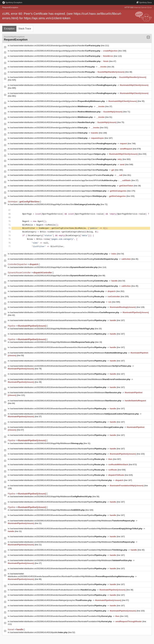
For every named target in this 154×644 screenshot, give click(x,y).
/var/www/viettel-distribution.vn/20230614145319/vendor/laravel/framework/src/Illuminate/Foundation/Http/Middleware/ (71, 366)
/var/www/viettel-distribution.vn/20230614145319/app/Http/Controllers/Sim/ (55, 204)
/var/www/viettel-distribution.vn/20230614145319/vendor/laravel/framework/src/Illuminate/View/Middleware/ (70, 379)
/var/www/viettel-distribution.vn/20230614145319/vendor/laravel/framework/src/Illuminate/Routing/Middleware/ (69, 353)
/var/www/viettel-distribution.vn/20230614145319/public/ (39, 632)
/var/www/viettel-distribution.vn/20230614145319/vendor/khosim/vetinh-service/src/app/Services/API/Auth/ (64, 180)
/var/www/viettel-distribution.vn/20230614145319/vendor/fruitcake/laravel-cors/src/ (53, 590)
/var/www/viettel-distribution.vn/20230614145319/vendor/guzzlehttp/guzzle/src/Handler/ (55, 46)
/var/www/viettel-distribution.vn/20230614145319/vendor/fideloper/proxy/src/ (51, 600)
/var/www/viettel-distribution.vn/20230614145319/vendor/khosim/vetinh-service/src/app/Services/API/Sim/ (63, 186)
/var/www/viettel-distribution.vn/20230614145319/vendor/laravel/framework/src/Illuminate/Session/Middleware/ (66, 393)
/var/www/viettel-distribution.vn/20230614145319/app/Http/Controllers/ (54, 267)
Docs (144, 2)
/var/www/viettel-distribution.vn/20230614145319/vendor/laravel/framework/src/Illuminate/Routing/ (59, 254)
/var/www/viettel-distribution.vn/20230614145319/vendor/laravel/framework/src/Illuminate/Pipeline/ (58, 307)
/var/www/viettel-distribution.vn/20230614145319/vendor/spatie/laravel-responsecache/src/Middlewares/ (65, 312)
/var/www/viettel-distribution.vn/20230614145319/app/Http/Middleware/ (52, 329)
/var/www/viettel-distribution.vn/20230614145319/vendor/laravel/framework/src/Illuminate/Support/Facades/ (62, 175)
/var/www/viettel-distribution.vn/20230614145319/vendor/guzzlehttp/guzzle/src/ (58, 101)
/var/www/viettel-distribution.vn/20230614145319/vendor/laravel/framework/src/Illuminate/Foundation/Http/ (61, 480)
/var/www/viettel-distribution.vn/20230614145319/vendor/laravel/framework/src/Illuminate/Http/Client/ (63, 77)
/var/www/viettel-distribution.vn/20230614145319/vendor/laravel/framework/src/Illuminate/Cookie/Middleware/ (75, 414)
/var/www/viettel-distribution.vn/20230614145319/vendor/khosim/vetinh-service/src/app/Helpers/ (58, 191)
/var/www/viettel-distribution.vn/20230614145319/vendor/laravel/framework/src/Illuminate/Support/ (58, 154)
